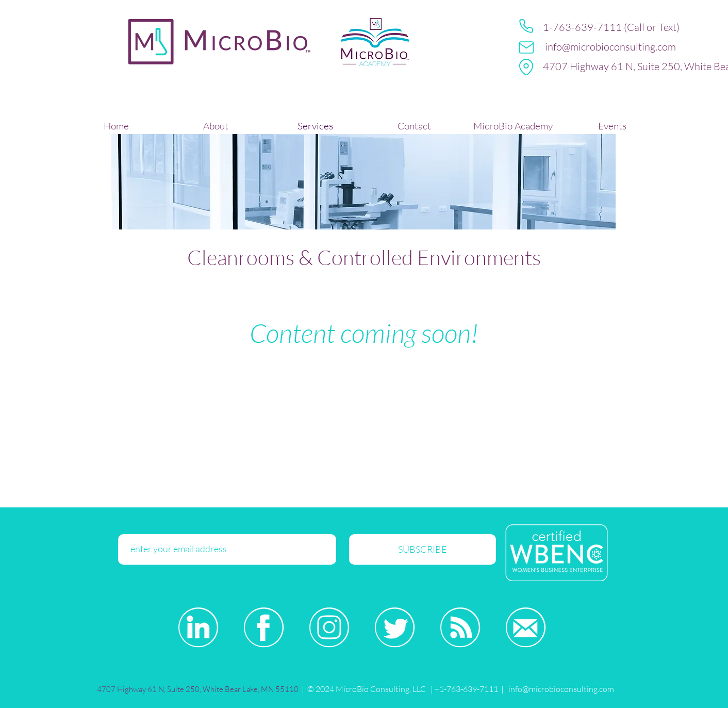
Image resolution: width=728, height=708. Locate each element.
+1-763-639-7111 (466, 689)
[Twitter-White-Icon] (395, 627)
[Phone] (526, 26)
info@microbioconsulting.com (610, 47)
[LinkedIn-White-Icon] (198, 627)
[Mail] (526, 47)
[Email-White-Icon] (526, 627)
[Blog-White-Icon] (460, 627)
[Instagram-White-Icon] (329, 627)
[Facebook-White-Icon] (264, 627)
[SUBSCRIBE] (423, 549)
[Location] (526, 67)
